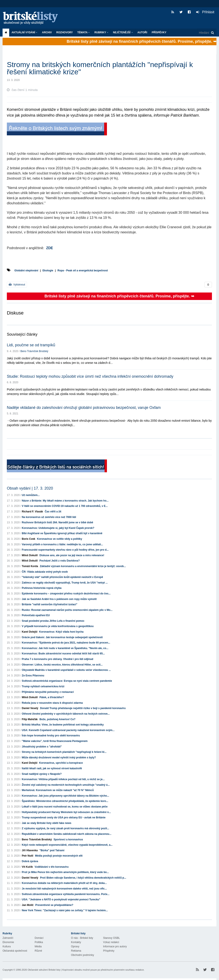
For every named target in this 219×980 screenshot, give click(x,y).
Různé (38, 951)
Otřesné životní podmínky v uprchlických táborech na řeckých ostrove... (66, 714)
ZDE (50, 248)
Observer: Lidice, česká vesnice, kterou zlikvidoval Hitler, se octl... (62, 665)
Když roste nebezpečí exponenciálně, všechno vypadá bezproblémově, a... (67, 845)
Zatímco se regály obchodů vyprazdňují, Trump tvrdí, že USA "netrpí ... (65, 583)
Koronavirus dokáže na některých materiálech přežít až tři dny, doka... (64, 883)
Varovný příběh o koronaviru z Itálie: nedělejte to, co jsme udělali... (62, 544)
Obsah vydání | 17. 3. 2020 (30, 488)
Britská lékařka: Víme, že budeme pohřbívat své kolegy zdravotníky (63, 725)
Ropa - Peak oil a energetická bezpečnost (83, 271)
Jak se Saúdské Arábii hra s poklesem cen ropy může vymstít (59, 599)
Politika (39, 942)
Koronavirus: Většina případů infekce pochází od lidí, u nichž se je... (63, 779)
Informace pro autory (115, 946)
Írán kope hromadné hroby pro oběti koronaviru (51, 736)
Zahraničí (8, 938)
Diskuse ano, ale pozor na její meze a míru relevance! (72, 555)
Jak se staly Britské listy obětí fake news (47, 823)
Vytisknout (17, 284)
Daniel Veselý (30, 708)
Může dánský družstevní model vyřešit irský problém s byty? (59, 758)
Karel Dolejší (30, 632)
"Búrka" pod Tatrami (52, 850)
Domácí (39, 938)
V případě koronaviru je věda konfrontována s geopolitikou (58, 626)
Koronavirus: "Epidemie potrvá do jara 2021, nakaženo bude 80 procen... (66, 643)
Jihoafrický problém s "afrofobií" (42, 747)
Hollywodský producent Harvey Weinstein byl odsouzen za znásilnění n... (66, 812)
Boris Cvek (29, 539)
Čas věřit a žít (53, 512)
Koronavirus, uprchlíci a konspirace (61, 763)
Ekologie (48, 271)
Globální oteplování (26, 271)
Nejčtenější (123, 32)
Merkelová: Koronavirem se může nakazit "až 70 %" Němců (58, 790)
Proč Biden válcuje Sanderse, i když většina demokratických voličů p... (83, 878)
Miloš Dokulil (30, 555)
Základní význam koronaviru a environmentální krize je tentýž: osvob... (83, 566)
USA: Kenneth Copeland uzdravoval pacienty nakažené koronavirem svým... (68, 730)
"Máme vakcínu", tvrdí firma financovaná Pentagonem (55, 741)
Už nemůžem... (31, 495)
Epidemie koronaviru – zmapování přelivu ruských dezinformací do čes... (66, 594)
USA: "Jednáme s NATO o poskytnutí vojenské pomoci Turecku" (61, 900)
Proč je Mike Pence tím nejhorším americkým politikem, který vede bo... (65, 872)
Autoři (142, 32)
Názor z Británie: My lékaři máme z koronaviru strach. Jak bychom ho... (65, 501)
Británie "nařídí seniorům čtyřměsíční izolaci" (50, 604)
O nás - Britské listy (82, 938)
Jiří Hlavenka (30, 850)
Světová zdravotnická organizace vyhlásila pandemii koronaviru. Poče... (66, 894)
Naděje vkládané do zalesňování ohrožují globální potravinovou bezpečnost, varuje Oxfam (84, 408)
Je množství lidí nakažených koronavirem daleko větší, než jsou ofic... (64, 889)
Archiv (47, 32)
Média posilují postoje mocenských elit (59, 856)
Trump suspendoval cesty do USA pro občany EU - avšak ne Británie (64, 818)
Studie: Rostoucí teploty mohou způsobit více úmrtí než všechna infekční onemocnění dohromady (90, 376)
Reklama (76, 951)
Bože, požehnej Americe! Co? (57, 719)
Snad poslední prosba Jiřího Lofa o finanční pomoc (53, 621)
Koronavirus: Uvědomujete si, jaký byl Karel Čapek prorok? (58, 528)
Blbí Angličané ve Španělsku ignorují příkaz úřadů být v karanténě (62, 533)
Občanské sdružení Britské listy (44, 970)
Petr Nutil (27, 856)
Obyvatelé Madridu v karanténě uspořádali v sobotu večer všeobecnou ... (66, 670)
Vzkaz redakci (111, 942)
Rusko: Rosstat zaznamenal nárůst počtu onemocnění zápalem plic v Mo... (67, 610)
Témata (84, 32)
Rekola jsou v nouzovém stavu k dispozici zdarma (52, 703)
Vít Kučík (27, 867)
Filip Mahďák (30, 719)
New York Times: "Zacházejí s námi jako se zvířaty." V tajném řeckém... (65, 910)
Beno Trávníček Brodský (34, 351)
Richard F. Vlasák (32, 512)
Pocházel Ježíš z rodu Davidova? (59, 561)
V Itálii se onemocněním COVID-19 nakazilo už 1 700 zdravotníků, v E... (65, 506)
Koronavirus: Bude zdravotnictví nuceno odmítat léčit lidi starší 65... (63, 654)
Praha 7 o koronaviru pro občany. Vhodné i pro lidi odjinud (58, 659)
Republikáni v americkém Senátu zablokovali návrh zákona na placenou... (67, 834)
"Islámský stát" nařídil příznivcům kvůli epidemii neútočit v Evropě (62, 577)
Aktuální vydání (24, 32)
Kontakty (76, 942)
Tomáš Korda (30, 566)
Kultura (7, 946)
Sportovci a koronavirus (68, 840)
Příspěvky (159, 32)
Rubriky (101, 32)
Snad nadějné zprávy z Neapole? (42, 774)
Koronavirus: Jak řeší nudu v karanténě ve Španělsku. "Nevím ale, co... (65, 648)
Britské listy (33, 18)
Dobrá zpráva (30, 861)
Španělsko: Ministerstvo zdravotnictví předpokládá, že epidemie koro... (65, 801)
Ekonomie (8, 942)
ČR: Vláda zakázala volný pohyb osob (45, 572)
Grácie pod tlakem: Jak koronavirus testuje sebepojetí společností (62, 637)
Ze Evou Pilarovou (33, 676)
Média (38, 946)
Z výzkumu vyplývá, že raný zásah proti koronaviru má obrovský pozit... (65, 828)
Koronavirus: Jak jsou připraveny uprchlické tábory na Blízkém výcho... (65, 796)
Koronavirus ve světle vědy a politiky (60, 539)
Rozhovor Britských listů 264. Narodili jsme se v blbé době (57, 522)
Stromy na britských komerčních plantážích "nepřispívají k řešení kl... (64, 752)
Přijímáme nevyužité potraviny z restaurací (48, 692)
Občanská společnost (15, 951)
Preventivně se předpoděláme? (54, 905)
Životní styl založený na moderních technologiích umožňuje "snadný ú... (66, 785)
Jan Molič (28, 905)
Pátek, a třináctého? (52, 697)
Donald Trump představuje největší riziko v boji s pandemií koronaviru (83, 708)
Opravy (75, 946)
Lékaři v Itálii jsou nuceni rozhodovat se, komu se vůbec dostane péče (65, 807)
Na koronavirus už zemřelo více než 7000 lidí (49, 517)
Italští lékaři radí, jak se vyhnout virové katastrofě (52, 768)
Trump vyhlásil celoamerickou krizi (43, 686)
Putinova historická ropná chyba (42, 588)
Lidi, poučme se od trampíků (31, 345)
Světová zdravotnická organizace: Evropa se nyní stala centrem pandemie (67, 681)
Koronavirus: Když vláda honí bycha (61, 632)
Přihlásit (205, 12)
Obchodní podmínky (82, 955)
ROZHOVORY (64, 32)
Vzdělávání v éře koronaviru (52, 867)
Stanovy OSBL (112, 938)
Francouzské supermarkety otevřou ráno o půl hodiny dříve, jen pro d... (65, 550)
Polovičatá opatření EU (36, 615)
